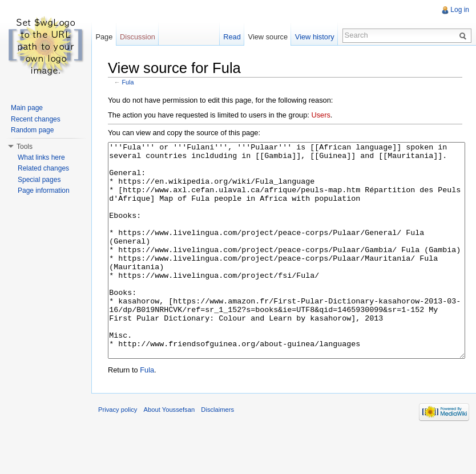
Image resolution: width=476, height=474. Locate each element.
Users (320, 115)
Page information (44, 191)
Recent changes (36, 119)
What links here (41, 157)
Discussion (138, 37)
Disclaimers (217, 452)
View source (268, 37)
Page (104, 37)
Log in (460, 10)
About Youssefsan (170, 452)
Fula (128, 82)
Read (232, 37)
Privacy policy (118, 452)
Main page (27, 108)
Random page (32, 130)
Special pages (39, 180)
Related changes (43, 168)
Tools (25, 147)
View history (315, 37)
